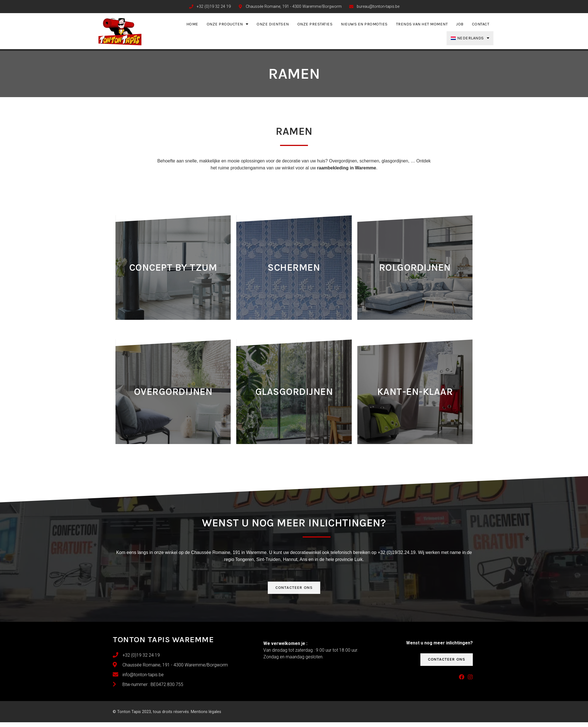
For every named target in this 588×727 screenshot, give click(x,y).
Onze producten (228, 24)
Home (192, 24)
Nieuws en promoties (364, 24)
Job (460, 24)
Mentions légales (206, 712)
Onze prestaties (315, 24)
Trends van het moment (422, 24)
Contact (481, 24)
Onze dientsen (273, 24)
